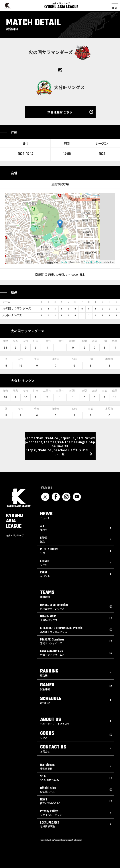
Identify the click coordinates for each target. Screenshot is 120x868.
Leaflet (65, 262)
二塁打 (47, 341)
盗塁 (84, 341)
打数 (5, 341)
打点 (36, 341)
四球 (94, 341)
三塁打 (60, 341)
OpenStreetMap (92, 262)
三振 (104, 341)
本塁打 (73, 341)
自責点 (55, 359)
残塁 (115, 341)
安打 (26, 341)
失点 (37, 359)
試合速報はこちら (60, 112)
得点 (15, 341)
